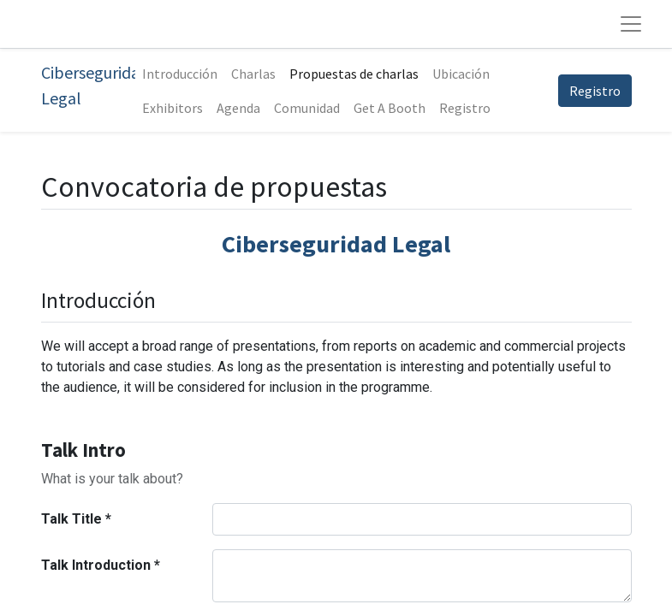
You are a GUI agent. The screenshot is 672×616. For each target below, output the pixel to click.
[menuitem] (180, 74)
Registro (595, 91)
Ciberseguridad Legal (88, 85)
